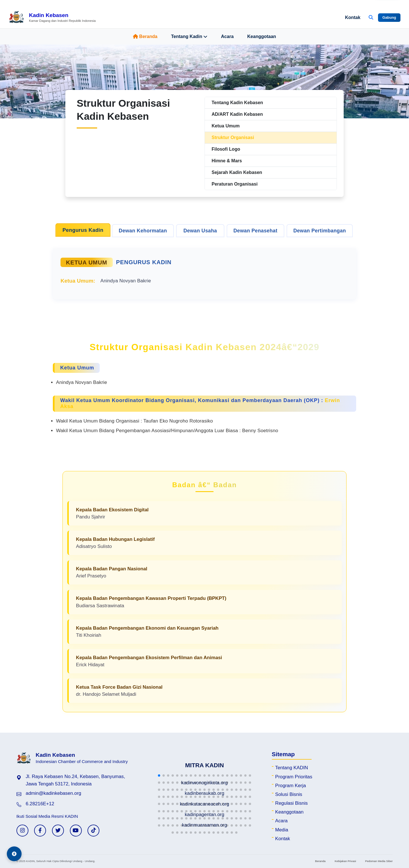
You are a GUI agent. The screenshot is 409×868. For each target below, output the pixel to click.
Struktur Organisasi (233, 137)
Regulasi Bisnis (292, 803)
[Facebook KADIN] (40, 831)
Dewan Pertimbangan (320, 231)
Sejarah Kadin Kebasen (237, 172)
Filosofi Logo (226, 149)
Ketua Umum (226, 126)
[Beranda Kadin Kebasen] (52, 18)
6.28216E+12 (40, 804)
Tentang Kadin (189, 37)
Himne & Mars (227, 161)
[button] (159, 775)
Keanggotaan (262, 36)
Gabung (389, 17)
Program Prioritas (294, 777)
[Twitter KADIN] (58, 831)
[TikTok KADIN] (93, 831)
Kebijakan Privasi (345, 861)
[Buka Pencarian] (371, 18)
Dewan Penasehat (255, 231)
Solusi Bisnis (289, 794)
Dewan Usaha (200, 231)
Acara (227, 36)
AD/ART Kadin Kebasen (237, 114)
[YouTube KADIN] (76, 831)
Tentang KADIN (292, 768)
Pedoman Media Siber (379, 861)
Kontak (353, 17)
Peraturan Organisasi (235, 184)
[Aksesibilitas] (14, 854)
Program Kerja (291, 786)
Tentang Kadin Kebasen (237, 103)
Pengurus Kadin (83, 230)
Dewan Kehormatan (143, 231)
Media (282, 830)
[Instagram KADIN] (22, 831)
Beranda (145, 36)
